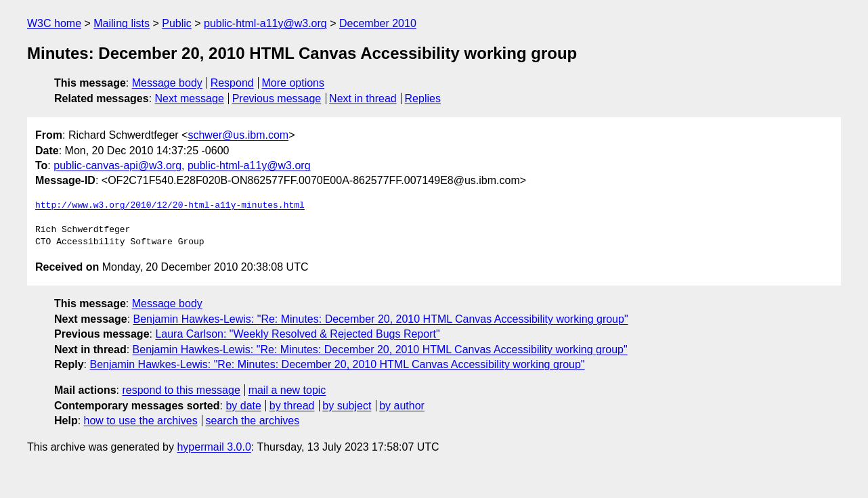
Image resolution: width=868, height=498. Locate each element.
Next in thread (363, 98)
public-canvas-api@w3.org (117, 165)
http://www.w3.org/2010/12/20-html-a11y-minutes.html (170, 206)
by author (402, 406)
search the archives (253, 421)
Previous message (277, 98)
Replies (423, 98)
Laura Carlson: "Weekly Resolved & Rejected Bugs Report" (297, 334)
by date (243, 406)
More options (294, 83)
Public (177, 23)
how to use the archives (141, 421)
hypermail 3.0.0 (214, 447)
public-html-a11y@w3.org (265, 23)
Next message (190, 98)
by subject (347, 406)
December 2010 (378, 23)
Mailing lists (122, 23)
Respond (232, 83)
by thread (292, 406)
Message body (167, 83)
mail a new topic (287, 390)
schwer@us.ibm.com (238, 135)
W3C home (54, 23)
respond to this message (181, 390)
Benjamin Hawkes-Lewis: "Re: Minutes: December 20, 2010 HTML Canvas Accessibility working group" (381, 319)
